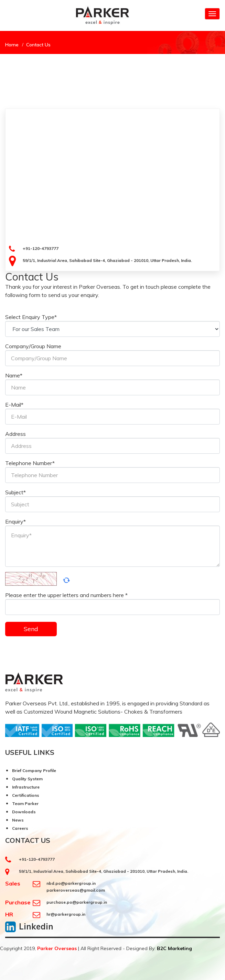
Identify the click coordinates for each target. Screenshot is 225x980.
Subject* (15, 492)
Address (15, 434)
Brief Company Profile (34, 770)
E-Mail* (14, 405)
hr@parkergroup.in (66, 914)
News (18, 820)
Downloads (24, 812)
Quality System (27, 779)
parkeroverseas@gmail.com (76, 890)
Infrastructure (26, 787)
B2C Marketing (174, 948)
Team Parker (25, 803)
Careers (20, 828)
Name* (14, 375)
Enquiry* (15, 521)
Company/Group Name (33, 346)
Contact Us (38, 45)
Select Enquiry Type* (31, 317)
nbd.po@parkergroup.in (71, 883)
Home (12, 45)
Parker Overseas (57, 948)
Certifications (26, 795)
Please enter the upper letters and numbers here (66, 595)
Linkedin (36, 926)
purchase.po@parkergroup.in (77, 902)
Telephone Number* (30, 463)
